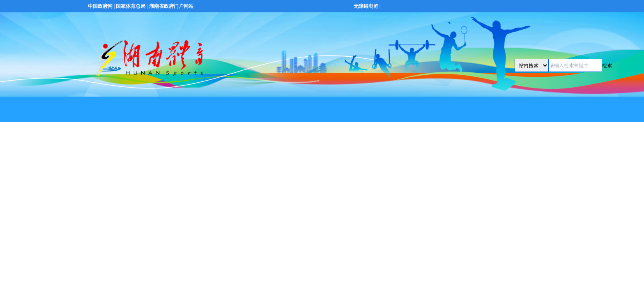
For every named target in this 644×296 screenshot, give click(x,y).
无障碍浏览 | (367, 6)
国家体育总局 (131, 6)
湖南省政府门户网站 (171, 6)
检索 (607, 65)
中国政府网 (100, 6)
